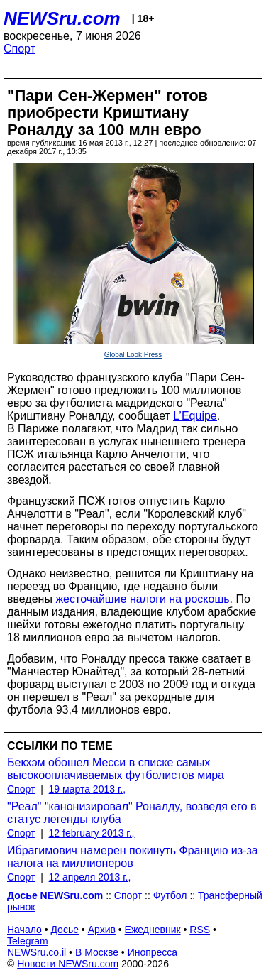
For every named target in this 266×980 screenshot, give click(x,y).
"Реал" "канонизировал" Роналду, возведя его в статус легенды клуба (132, 813)
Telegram (28, 941)
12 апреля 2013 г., (90, 877)
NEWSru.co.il (37, 952)
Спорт (20, 49)
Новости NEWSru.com (68, 964)
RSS (200, 930)
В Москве (97, 952)
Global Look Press (133, 355)
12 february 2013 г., (92, 833)
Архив (102, 930)
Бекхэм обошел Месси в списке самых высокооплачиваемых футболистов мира (116, 769)
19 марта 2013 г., (88, 789)
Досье (65, 930)
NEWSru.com (62, 18)
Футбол (170, 895)
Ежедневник (153, 930)
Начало (24, 930)
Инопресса (153, 952)
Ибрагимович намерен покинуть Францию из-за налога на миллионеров (133, 857)
